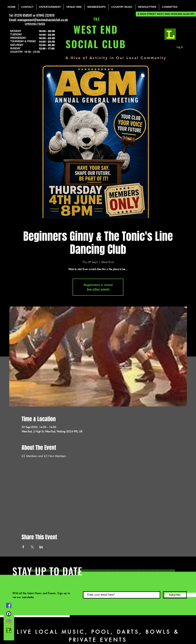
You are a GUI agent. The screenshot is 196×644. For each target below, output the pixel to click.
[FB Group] (9, 614)
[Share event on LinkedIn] (41, 547)
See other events (98, 289)
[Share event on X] (32, 547)
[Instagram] (9, 622)
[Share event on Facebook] (23, 547)
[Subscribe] (175, 595)
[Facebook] (9, 605)
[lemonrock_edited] (170, 34)
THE (96, 19)
